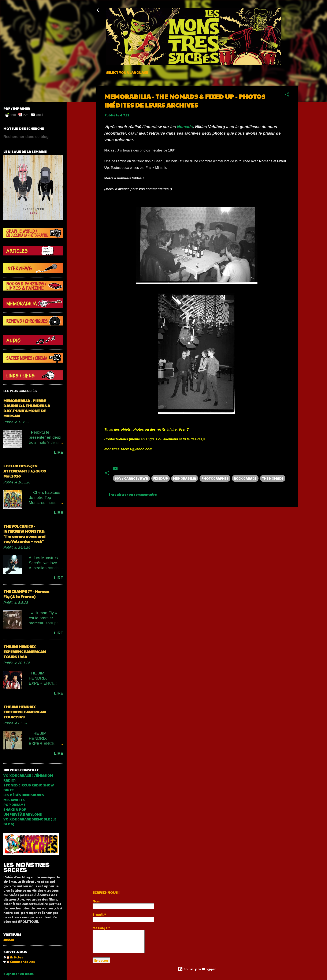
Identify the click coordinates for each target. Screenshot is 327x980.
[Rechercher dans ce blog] (33, 137)
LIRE (59, 452)
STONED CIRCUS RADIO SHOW (29, 785)
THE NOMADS (273, 478)
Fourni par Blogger (197, 969)
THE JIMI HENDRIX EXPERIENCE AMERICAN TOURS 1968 (25, 652)
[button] (287, 95)
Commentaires (21, 962)
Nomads (185, 127)
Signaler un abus (18, 974)
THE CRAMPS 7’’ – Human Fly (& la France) (26, 594)
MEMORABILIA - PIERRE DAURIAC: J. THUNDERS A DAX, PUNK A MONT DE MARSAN (27, 408)
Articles (15, 957)
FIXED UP (161, 478)
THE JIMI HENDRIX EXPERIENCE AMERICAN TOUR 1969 (25, 712)
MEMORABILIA (185, 478)
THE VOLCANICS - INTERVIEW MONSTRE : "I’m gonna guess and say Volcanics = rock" (24, 534)
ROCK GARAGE (245, 478)
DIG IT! (9, 790)
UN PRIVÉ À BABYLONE (23, 814)
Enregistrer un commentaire (133, 494)
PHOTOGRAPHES (215, 478)
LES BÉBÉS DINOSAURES (24, 795)
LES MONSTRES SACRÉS (26, 867)
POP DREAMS (14, 805)
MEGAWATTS (14, 800)
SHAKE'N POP (15, 809)
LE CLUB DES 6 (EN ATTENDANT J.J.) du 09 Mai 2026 (25, 471)
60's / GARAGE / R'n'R (131, 478)
